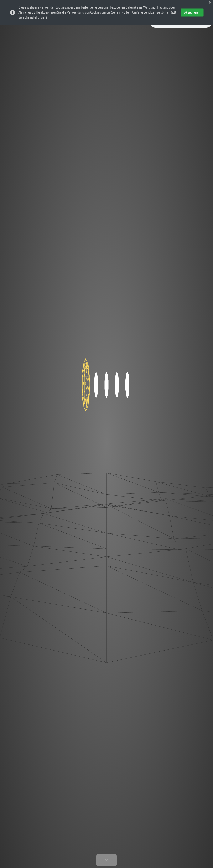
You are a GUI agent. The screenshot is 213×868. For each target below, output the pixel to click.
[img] (210, 2)
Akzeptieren (192, 12)
